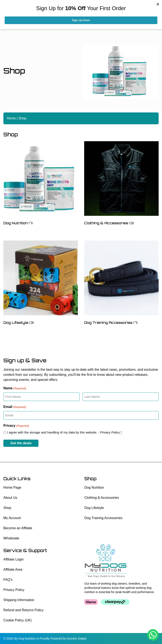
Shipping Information (19, 600)
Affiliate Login (13, 559)
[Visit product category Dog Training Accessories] (121, 284)
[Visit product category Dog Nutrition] (41, 184)
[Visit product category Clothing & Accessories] (121, 184)
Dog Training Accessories (103, 518)
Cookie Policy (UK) (18, 620)
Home (11, 118)
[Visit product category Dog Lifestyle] (41, 284)
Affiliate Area (13, 569)
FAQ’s (8, 580)
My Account (12, 518)
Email (15, 407)
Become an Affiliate (18, 528)
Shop (7, 508)
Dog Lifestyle (94, 508)
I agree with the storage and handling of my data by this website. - (64, 432)
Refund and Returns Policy (23, 610)
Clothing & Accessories (102, 498)
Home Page (12, 487)
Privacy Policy (110, 432)
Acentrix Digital (76, 639)
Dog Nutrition (94, 487)
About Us (10, 498)
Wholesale (11, 538)
